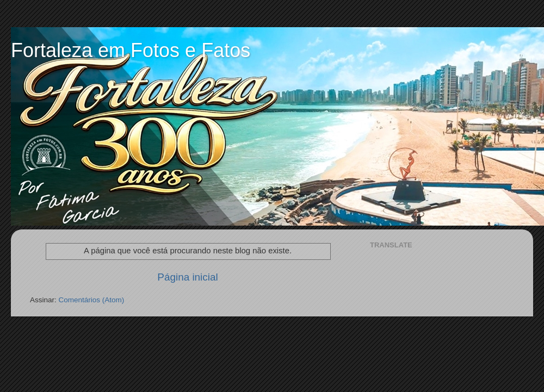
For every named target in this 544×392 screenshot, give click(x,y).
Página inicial (187, 277)
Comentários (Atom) (92, 300)
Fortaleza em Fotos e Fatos (131, 50)
